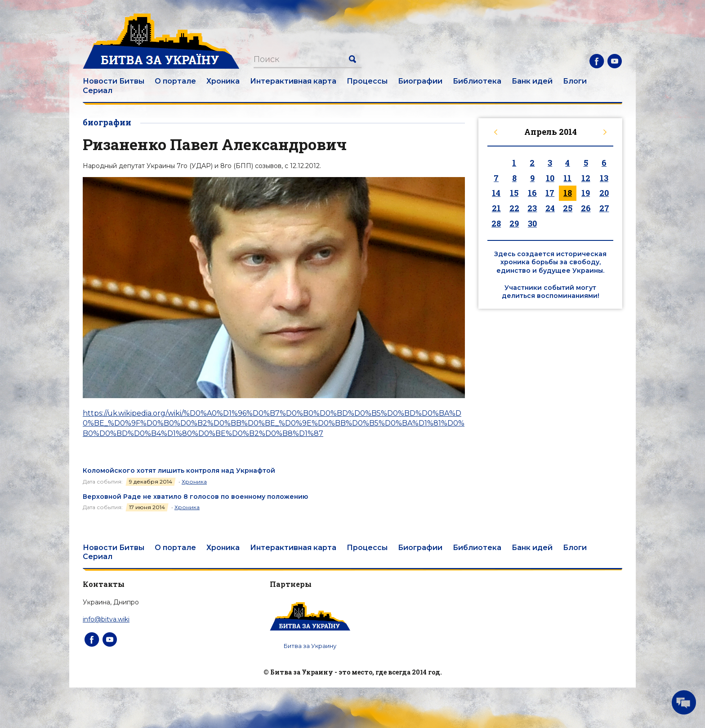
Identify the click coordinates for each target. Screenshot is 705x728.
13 (604, 178)
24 (550, 208)
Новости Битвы (114, 81)
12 (586, 178)
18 (568, 193)
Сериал (98, 91)
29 (514, 223)
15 (514, 193)
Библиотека (477, 81)
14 (496, 193)
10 (550, 178)
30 (532, 223)
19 (586, 193)
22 (514, 208)
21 (496, 208)
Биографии (420, 81)
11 (567, 178)
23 (532, 208)
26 (586, 208)
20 (604, 193)
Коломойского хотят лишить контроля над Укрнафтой (179, 471)
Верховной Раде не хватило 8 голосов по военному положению (195, 497)
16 (532, 193)
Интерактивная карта (293, 81)
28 (496, 223)
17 (550, 193)
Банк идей (532, 81)
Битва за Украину (310, 646)
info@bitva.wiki (106, 619)
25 (568, 208)
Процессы (367, 81)
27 (604, 208)
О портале (175, 81)
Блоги (575, 81)
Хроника (223, 81)
